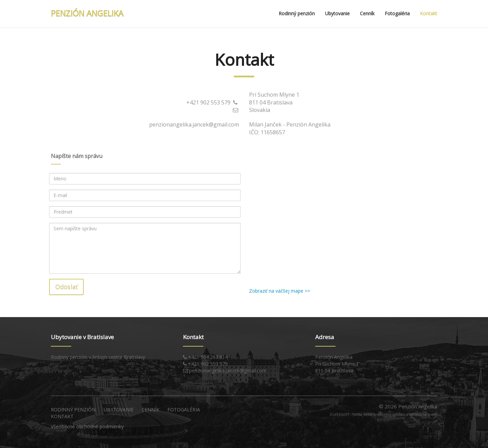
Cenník (367, 13)
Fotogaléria (397, 13)
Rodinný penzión (297, 13)
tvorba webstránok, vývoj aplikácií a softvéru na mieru (395, 414)
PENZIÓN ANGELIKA (87, 13)
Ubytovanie (337, 13)
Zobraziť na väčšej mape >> (280, 291)
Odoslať (66, 287)
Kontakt (429, 13)
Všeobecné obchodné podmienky (87, 426)
